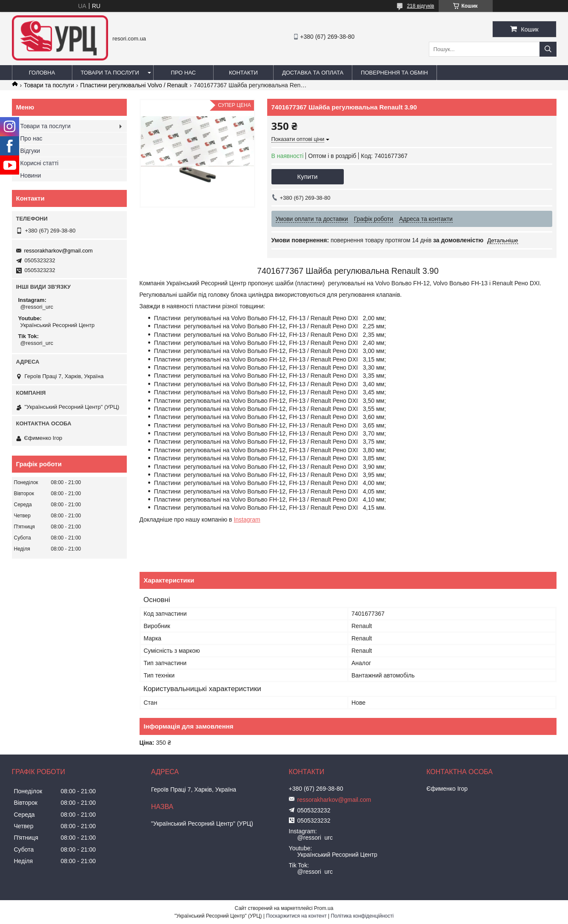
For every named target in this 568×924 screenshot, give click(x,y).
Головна (42, 73)
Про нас (184, 73)
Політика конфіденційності (362, 916)
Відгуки (30, 151)
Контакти (243, 73)
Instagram (247, 519)
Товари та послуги (110, 73)
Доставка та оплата (313, 73)
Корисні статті (40, 163)
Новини (31, 175)
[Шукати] (548, 49)
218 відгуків (420, 6)
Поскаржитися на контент (296, 916)
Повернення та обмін (394, 73)
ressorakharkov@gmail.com (59, 251)
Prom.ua (324, 908)
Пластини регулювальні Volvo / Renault (134, 85)
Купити (308, 176)
